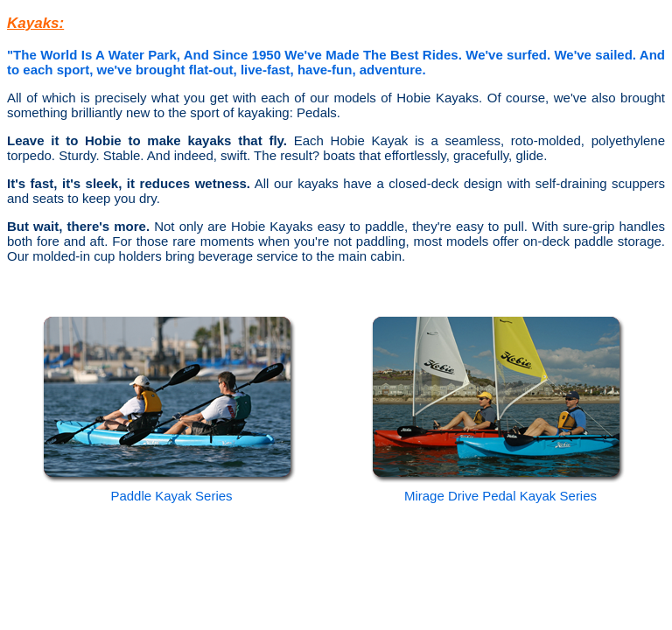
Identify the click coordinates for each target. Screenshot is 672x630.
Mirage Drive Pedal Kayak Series (500, 496)
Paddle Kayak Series (171, 496)
